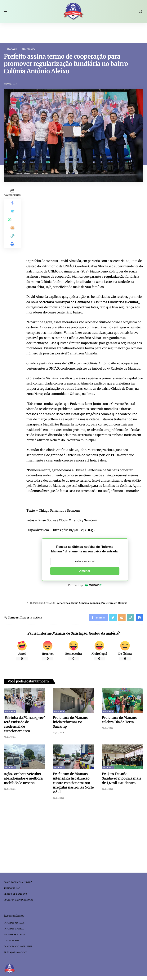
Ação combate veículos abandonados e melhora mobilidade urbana (23, 780)
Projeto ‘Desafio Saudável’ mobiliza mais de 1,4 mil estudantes (121, 780)
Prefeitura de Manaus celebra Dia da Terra (119, 721)
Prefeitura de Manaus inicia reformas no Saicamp (70, 723)
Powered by (85, 585)
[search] (140, 12)
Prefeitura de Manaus (114, 603)
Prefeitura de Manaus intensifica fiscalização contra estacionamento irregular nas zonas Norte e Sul (73, 784)
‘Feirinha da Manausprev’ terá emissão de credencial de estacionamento (24, 725)
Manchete (29, 49)
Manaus (12, 49)
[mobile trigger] (7, 11)
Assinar (85, 571)
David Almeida (80, 603)
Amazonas (63, 603)
